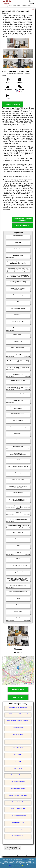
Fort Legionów (18, 755)
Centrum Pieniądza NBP (18, 822)
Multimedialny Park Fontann (18, 788)
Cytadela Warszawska (18, 728)
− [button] (5, 661)
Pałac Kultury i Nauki (18, 748)
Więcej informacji (23, 225)
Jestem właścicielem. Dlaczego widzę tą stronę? (12, 848)
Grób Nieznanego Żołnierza (18, 782)
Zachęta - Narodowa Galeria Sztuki (18, 795)
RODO (11, 866)
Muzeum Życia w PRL (18, 836)
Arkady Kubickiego (18, 829)
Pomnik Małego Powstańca (18, 775)
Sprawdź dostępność (12, 104)
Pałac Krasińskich (18, 741)
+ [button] (5, 658)
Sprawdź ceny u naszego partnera (23, 220)
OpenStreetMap (30, 684)
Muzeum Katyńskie (18, 734)
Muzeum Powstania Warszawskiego (18, 707)
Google (25, 860)
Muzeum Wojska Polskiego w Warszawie (18, 721)
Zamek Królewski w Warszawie (18, 816)
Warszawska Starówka (18, 802)
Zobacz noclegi (18, 697)
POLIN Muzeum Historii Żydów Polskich (18, 714)
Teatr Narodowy (18, 768)
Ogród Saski (18, 761)
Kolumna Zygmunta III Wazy (18, 809)
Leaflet (23, 684)
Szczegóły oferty (18, 690)
